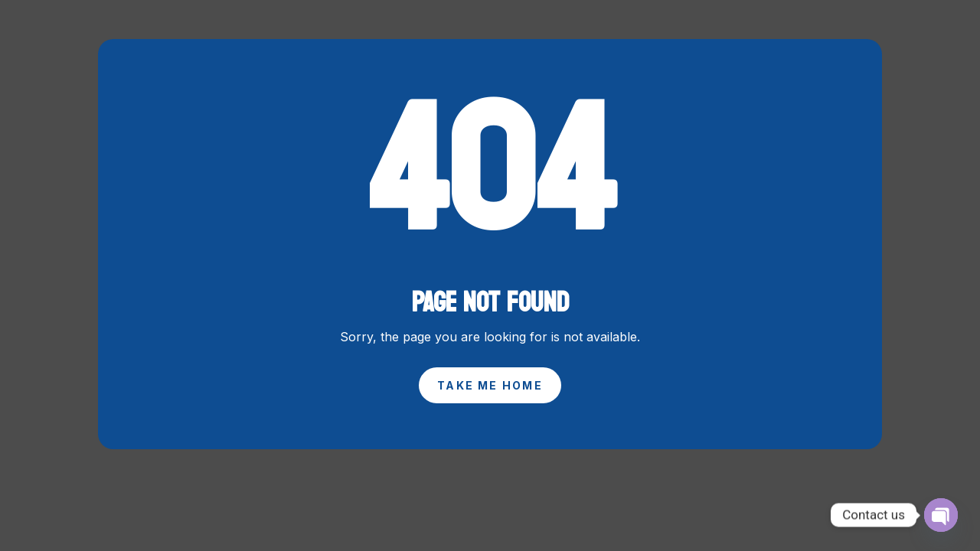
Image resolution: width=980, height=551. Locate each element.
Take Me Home (490, 385)
